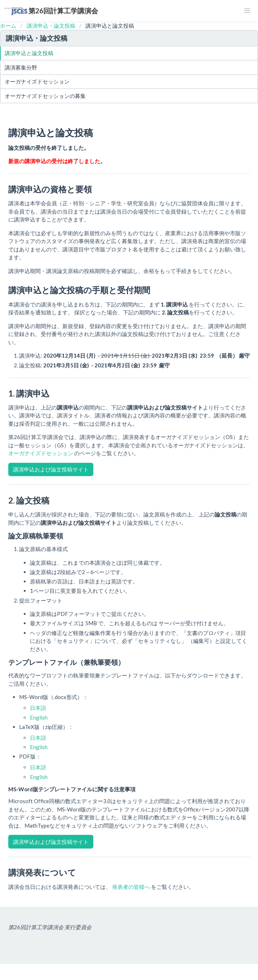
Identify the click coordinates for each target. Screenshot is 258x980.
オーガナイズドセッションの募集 (45, 96)
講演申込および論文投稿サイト (51, 469)
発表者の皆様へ (132, 887)
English (39, 717)
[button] (247, 11)
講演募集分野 (21, 67)
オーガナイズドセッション (37, 81)
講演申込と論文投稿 (29, 53)
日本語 (38, 708)
